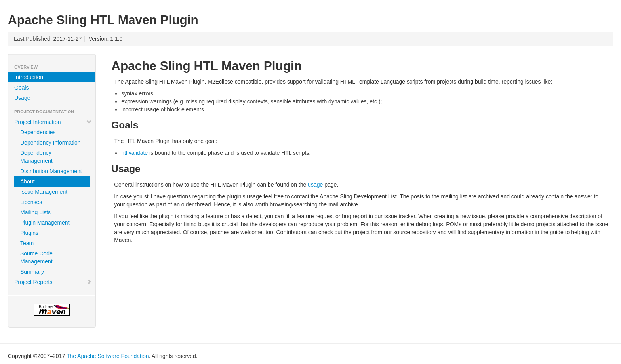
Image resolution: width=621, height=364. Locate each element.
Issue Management (44, 192)
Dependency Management (36, 157)
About (28, 181)
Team (27, 243)
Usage (22, 98)
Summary (32, 272)
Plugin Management (45, 223)
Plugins (29, 233)
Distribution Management (51, 171)
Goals (22, 88)
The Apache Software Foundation (108, 356)
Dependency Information (50, 143)
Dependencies (38, 132)
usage (315, 185)
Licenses (31, 202)
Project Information (53, 122)
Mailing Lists (35, 212)
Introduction (29, 77)
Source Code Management (36, 257)
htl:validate (134, 153)
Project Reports (53, 282)
